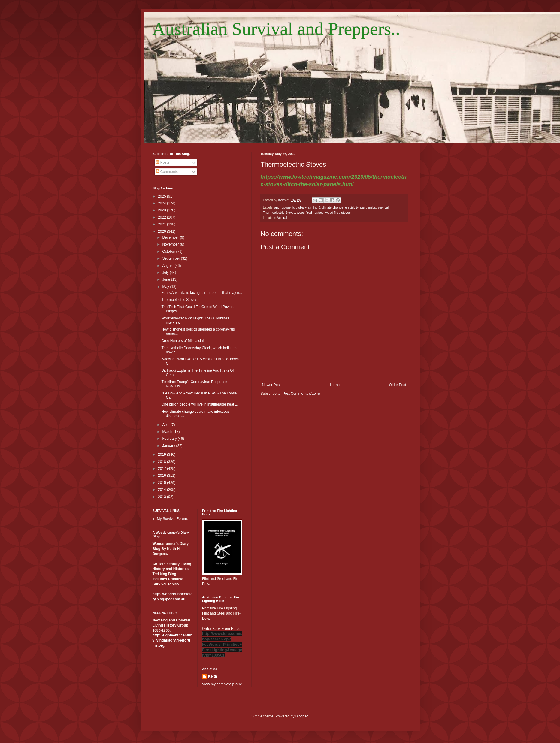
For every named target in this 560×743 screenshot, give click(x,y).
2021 (162, 224)
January (169, 446)
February (170, 439)
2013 (162, 497)
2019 (162, 455)
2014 (162, 490)
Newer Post (271, 385)
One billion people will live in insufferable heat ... (200, 404)
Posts (163, 162)
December (171, 237)
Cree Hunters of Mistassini (182, 341)
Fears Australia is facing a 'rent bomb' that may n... (202, 293)
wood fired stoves (338, 213)
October (169, 252)
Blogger (302, 716)
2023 (162, 210)
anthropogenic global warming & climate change (309, 207)
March (168, 432)
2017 (162, 469)
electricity (352, 207)
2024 (162, 203)
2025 (162, 196)
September (171, 258)
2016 (162, 476)
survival (383, 207)
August (168, 266)
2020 (162, 231)
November (171, 244)
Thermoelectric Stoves (279, 213)
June (166, 279)
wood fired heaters (310, 213)
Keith (213, 676)
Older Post (398, 385)
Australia (283, 218)
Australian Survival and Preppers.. (276, 29)
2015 (162, 483)
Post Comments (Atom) (301, 394)
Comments (167, 172)
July (166, 273)
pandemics (368, 207)
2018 (162, 462)
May (166, 287)
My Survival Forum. (173, 519)
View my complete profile (222, 684)
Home (335, 385)
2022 (162, 217)
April (166, 425)
